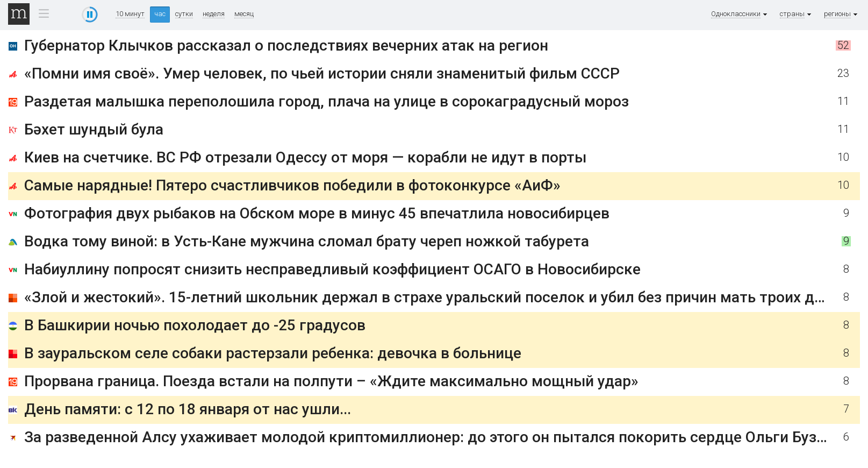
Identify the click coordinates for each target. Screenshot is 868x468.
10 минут (130, 14)
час (160, 14)
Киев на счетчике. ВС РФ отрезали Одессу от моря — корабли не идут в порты (305, 157)
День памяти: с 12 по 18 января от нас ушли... (188, 409)
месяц (244, 14)
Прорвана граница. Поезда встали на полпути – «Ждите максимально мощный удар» (331, 381)
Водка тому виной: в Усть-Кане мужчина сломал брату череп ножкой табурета (307, 241)
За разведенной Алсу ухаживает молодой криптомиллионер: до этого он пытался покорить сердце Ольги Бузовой (437, 437)
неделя (214, 14)
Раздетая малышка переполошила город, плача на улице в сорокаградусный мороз (327, 101)
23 (843, 73)
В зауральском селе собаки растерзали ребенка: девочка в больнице (273, 353)
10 (843, 157)
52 (843, 45)
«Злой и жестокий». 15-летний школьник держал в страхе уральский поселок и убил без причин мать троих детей (435, 297)
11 (843, 101)
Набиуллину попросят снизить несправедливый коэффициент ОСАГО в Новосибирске (332, 269)
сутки (184, 14)
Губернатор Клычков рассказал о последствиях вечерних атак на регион (286, 45)
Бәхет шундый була (94, 129)
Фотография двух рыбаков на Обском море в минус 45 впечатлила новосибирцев (317, 213)
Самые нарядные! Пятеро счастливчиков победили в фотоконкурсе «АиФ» (292, 185)
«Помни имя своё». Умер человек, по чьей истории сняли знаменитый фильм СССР (322, 73)
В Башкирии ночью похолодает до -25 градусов (195, 325)
